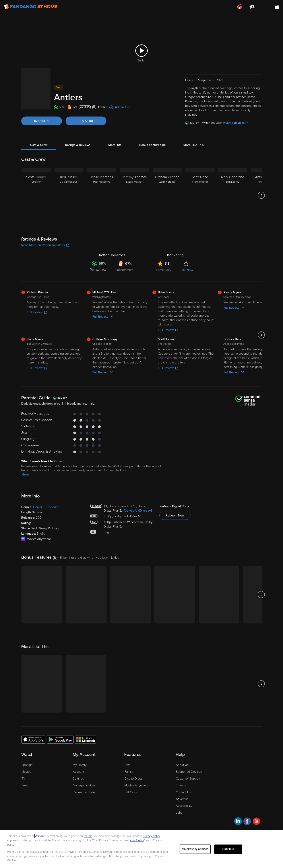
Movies (26, 772)
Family (129, 772)
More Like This (194, 145)
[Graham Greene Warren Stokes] (167, 195)
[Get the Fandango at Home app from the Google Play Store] (60, 739)
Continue (228, 849)
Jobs (179, 813)
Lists (127, 765)
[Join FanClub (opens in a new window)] (240, 7)
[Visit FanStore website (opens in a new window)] (277, 7)
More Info (115, 145)
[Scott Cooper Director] (36, 195)
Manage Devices (84, 785)
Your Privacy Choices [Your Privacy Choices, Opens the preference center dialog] (195, 849)
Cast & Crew (39, 145)
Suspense (52, 507)
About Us (182, 765)
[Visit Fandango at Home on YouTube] (257, 822)
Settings (78, 779)
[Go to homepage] (31, 7)
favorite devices (236, 123)
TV (23, 779)
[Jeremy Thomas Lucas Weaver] (134, 195)
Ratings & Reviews (78, 145)
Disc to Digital (134, 779)
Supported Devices (189, 772)
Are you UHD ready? (138, 511)
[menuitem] (264, 7)
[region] (141, 849)
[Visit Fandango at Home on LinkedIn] (238, 822)
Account (79, 772)
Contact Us (183, 792)
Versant (40, 836)
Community (164, 270)
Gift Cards (131, 792)
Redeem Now (175, 515)
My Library (80, 765)
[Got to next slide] (261, 195)
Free (25, 785)
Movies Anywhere (137, 785)
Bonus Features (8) (152, 145)
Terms (88, 836)
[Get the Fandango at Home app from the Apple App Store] (33, 739)
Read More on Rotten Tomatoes (45, 245)
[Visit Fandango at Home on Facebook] (247, 822)
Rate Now (186, 270)
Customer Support (188, 779)
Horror (38, 507)
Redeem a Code (84, 792)
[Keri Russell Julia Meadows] (69, 195)
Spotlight (27, 765)
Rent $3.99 (42, 121)
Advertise (182, 799)
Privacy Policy (151, 836)
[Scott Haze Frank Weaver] (200, 195)
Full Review (37, 312)
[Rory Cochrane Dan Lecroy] (233, 195)
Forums (181, 785)
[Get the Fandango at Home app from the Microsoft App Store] (86, 739)
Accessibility (184, 806)
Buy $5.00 (86, 121)
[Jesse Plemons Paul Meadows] (102, 195)
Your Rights (137, 840)
